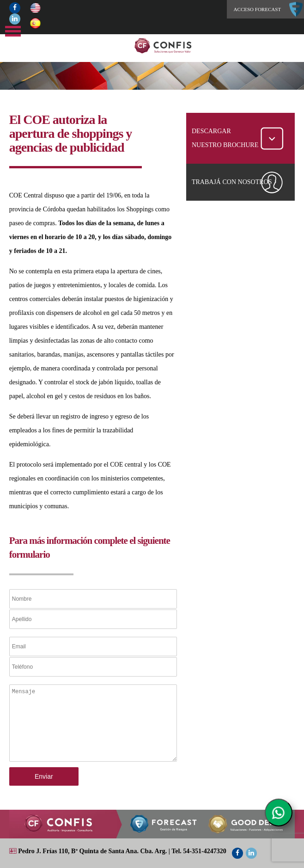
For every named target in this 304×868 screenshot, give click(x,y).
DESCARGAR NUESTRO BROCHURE (225, 138)
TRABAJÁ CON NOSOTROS (232, 182)
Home (180, 46)
